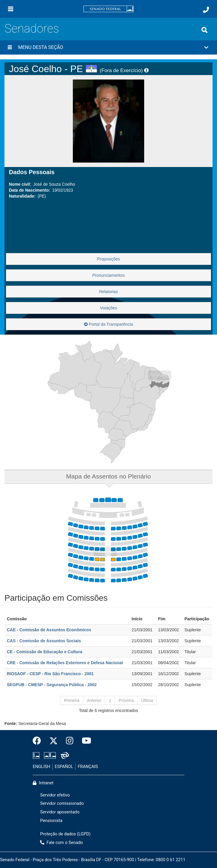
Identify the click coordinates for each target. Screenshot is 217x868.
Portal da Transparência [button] (109, 324)
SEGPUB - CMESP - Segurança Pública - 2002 (52, 685)
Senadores (32, 29)
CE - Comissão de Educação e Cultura (45, 652)
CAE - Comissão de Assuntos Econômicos (49, 630)
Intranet (43, 783)
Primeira (72, 700)
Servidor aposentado (60, 812)
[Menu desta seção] (10, 47)
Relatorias (108, 292)
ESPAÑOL (64, 767)
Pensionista (51, 821)
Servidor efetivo (55, 795)
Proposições (108, 259)
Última (147, 700)
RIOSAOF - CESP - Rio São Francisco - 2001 (50, 674)
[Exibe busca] (205, 30)
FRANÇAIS (88, 767)
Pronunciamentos (109, 275)
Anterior (94, 700)
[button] (108, 47)
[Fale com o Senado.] (206, 10)
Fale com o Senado (62, 843)
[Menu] (11, 9)
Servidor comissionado (62, 803)
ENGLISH (41, 767)
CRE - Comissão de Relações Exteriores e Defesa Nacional (65, 663)
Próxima (126, 700)
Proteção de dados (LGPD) (65, 834)
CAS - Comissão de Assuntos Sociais (44, 641)
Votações (108, 308)
